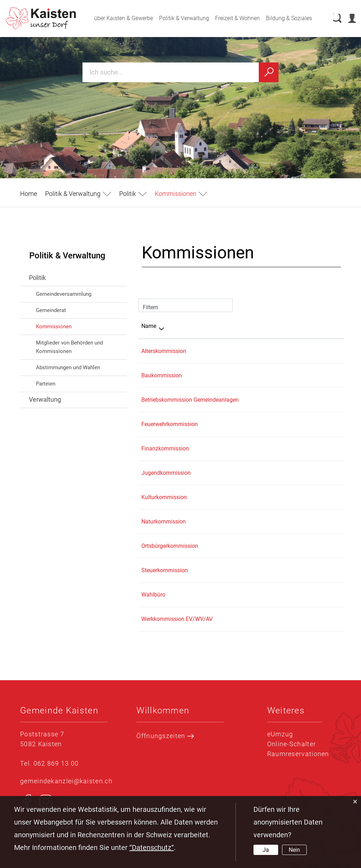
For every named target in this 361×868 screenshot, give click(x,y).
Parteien (46, 384)
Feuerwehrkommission (170, 424)
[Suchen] (269, 72)
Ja (266, 850)
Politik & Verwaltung (177, 18)
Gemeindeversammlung (64, 294)
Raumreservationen (298, 754)
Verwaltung (45, 399)
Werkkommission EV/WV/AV (177, 619)
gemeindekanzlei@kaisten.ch (66, 781)
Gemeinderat (51, 310)
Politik (37, 278)
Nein (294, 850)
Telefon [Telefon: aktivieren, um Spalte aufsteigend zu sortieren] (297, 326)
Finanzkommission (165, 448)
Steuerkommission (165, 570)
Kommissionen (69, 326)
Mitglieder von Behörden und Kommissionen (69, 347)
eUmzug (280, 734)
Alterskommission (164, 351)
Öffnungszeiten (165, 736)
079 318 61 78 (306, 424)
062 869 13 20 (306, 375)
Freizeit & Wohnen (230, 18)
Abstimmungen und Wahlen (68, 367)
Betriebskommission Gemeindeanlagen (190, 400)
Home (29, 194)
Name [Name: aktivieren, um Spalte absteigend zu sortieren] (149, 326)
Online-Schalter (292, 744)
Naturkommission (164, 522)
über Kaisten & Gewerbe (117, 18)
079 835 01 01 (306, 473)
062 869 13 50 (306, 570)
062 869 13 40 (306, 448)
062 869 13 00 (306, 351)
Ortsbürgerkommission (170, 546)
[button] (78, 194)
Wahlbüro (153, 595)
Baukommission (162, 375)
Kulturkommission (164, 497)
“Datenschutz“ (152, 848)
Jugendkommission (166, 473)
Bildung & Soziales (282, 18)
